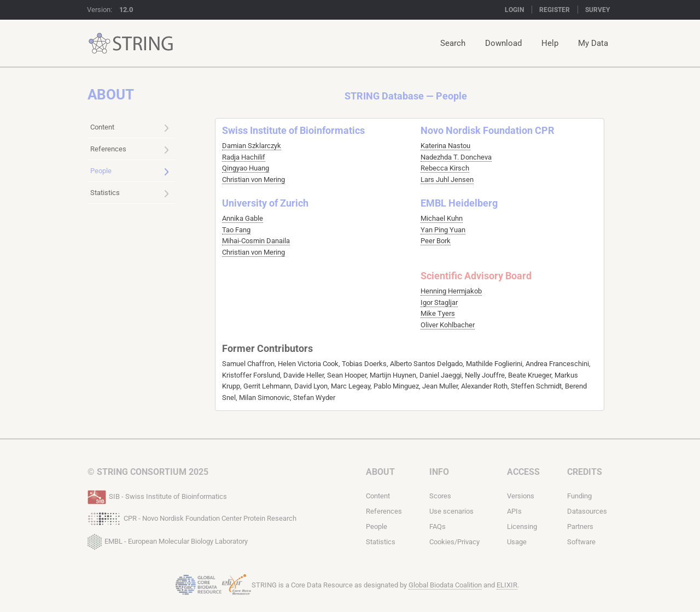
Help (550, 43)
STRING (100, 43)
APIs (514, 511)
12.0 (126, 10)
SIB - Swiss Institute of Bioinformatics (157, 496)
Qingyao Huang (246, 168)
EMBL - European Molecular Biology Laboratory (168, 539)
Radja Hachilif (244, 157)
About (380, 472)
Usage (517, 542)
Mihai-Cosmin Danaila (256, 241)
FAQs (437, 526)
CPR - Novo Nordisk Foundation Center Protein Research (192, 517)
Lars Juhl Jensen (447, 180)
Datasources (587, 511)
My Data (593, 43)
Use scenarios (451, 511)
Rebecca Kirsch (445, 168)
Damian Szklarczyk (252, 146)
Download (503, 43)
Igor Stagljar (439, 302)
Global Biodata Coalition (445, 585)
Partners (580, 526)
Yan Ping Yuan (443, 230)
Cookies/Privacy (454, 542)
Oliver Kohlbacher (448, 325)
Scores (440, 496)
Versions (521, 496)
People (130, 172)
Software (581, 542)
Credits (585, 472)
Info (439, 472)
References (130, 150)
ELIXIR (507, 585)
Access (523, 472)
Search (453, 43)
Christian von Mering (253, 180)
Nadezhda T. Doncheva (456, 157)
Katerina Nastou (445, 146)
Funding (579, 496)
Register (555, 10)
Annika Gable (243, 218)
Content (130, 128)
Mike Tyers (438, 313)
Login (514, 10)
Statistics (130, 193)
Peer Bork (436, 241)
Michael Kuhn (442, 218)
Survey (597, 10)
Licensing (522, 526)
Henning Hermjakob (451, 291)
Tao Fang (236, 230)
